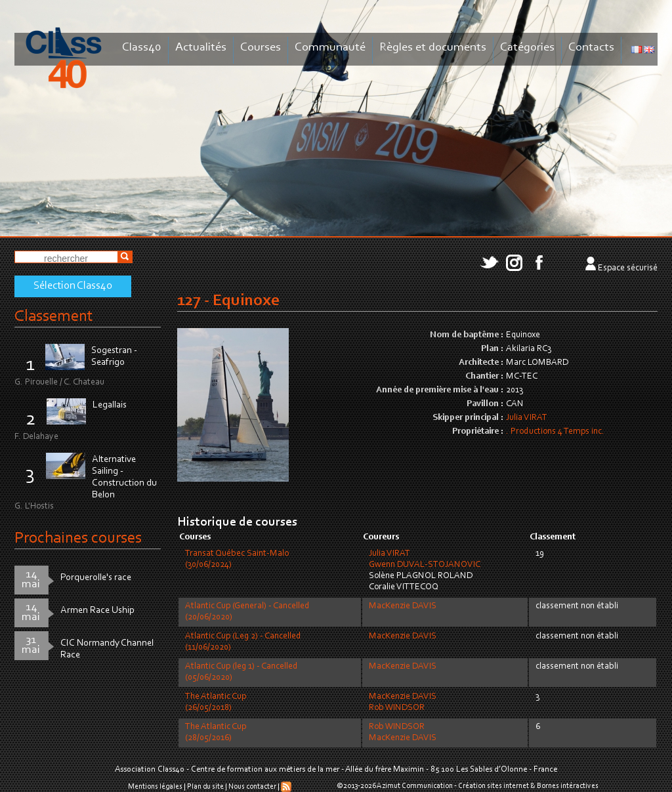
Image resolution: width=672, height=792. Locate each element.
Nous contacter (252, 787)
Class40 (142, 48)
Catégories (527, 48)
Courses (261, 48)
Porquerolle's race (96, 578)
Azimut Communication (415, 786)
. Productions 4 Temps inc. (555, 432)
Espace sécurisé (628, 268)
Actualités (201, 48)
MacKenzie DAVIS (403, 606)
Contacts (591, 48)
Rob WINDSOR (397, 708)
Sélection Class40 (73, 286)
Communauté (330, 48)
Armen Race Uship (97, 611)
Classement (54, 317)
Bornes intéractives (568, 786)
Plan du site (205, 787)
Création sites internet (493, 786)
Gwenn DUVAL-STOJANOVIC (425, 565)
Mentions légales (155, 787)
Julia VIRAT (527, 418)
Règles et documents (433, 48)
